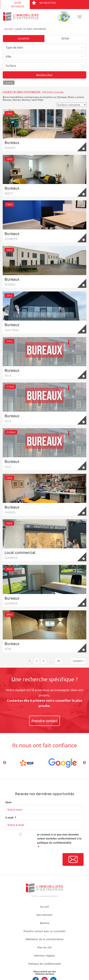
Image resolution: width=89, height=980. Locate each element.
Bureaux (12, 142)
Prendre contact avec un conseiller (45, 931)
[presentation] (33, 860)
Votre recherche (18, 5)
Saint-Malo (37, 100)
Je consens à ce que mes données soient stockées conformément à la (60, 841)
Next (84, 763)
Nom (9, 802)
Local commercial (20, 552)
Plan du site (44, 947)
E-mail (11, 818)
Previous (5, 763)
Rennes (7, 100)
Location (24, 38)
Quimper (62, 97)
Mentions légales (45, 956)
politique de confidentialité (54, 843)
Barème (45, 923)
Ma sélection (44, 3)
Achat (65, 38)
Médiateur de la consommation (45, 939)
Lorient (80, 97)
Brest (71, 97)
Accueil (9, 29)
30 (59, 661)
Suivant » (78, 661)
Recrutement (44, 915)
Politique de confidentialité (45, 964)
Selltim (55, 896)
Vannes (16, 100)
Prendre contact (44, 721)
